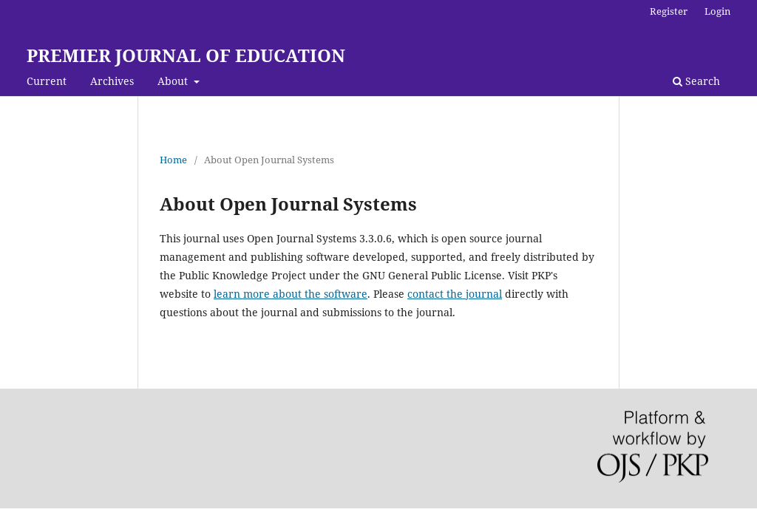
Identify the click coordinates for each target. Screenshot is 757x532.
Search (696, 81)
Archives (112, 81)
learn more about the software (291, 294)
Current (47, 81)
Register (669, 11)
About (174, 81)
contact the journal (455, 294)
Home (173, 160)
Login (717, 11)
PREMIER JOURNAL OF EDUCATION (186, 55)
